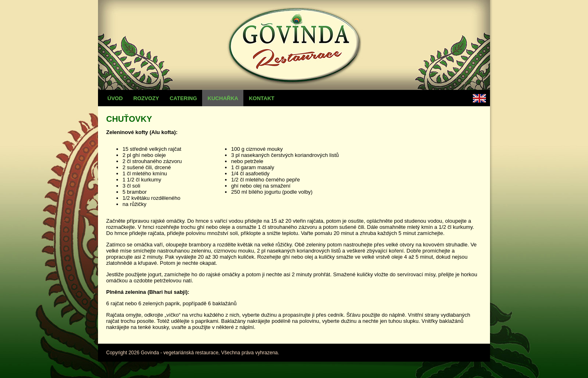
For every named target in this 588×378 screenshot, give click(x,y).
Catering (183, 98)
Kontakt (262, 98)
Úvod (115, 98)
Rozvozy (146, 98)
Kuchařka (223, 98)
